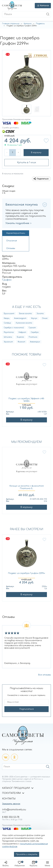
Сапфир (7, 323)
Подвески (40, 24)
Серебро (35, 332)
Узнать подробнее (19, 223)
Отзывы (11, 248)
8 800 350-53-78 (11, 817)
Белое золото (25, 314)
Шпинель (8, 337)
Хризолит (8, 342)
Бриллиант (9, 314)
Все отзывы (45, 675)
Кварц (7, 318)
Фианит (21, 342)
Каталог (28, 24)
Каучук (34, 318)
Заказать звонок (11, 804)
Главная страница (11, 24)
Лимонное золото (24, 323)
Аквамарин (35, 342)
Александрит (20, 318)
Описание (12, 241)
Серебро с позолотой (14, 328)
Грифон (7, 280)
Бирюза (20, 337)
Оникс (45, 318)
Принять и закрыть (27, 854)
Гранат (32, 328)
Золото (40, 314)
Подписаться (26, 709)
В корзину (36, 153)
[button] (27, 109)
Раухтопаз (9, 332)
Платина (33, 337)
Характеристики (16, 233)
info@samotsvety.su (14, 810)
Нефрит (22, 332)
